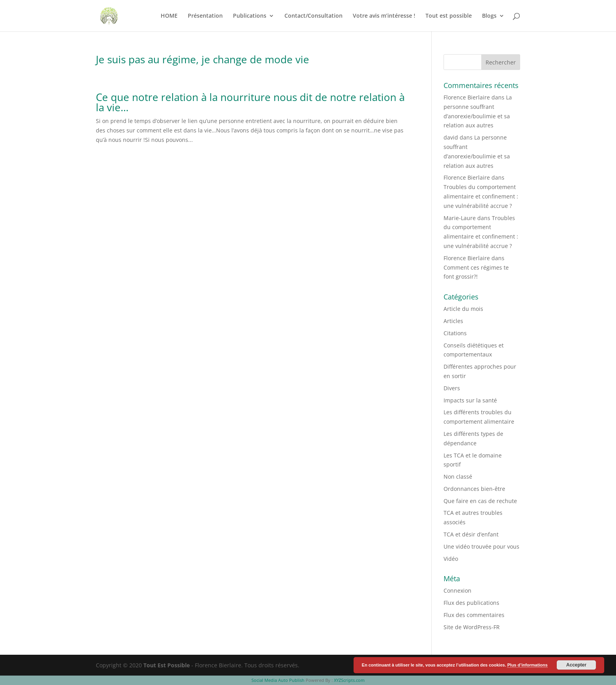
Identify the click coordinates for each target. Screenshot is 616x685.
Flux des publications (471, 603)
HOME (169, 16)
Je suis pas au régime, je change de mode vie (203, 59)
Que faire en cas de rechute (480, 501)
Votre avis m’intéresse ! (384, 16)
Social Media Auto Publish (278, 680)
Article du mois (463, 309)
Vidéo (451, 559)
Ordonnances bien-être (474, 489)
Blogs (489, 16)
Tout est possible (449, 16)
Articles (453, 321)
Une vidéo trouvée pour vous (481, 546)
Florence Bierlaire (467, 97)
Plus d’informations (527, 665)
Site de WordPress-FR (472, 627)
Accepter (576, 665)
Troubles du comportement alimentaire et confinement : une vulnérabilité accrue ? (481, 196)
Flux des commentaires (474, 615)
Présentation (205, 16)
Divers (452, 388)
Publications (250, 16)
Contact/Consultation (313, 16)
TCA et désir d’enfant (471, 534)
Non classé (458, 477)
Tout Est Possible (167, 665)
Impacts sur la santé (470, 400)
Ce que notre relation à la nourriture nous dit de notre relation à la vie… (250, 102)
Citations (455, 333)
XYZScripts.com (349, 680)
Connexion (457, 590)
